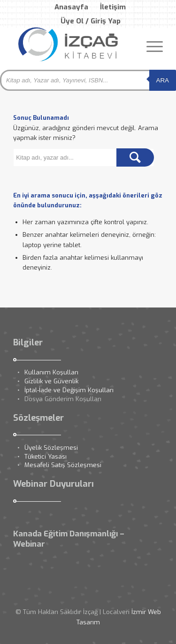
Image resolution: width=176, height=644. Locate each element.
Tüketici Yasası (46, 457)
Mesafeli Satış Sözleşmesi (63, 465)
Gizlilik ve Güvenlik (51, 381)
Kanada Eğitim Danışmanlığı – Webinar (69, 539)
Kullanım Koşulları (51, 372)
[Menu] (150, 46)
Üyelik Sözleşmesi (51, 448)
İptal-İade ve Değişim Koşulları (69, 390)
